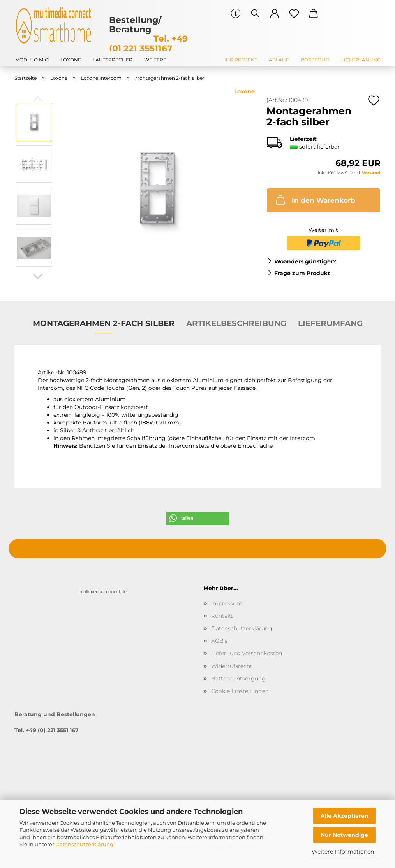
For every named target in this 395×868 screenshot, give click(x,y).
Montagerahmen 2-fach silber (104, 323)
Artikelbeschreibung (236, 323)
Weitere (155, 60)
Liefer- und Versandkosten (247, 653)
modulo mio (32, 60)
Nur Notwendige (344, 835)
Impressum (227, 603)
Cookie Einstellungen (240, 691)
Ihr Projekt (241, 60)
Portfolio (315, 60)
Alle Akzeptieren (345, 816)
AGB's (219, 641)
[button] (275, 14)
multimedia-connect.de (103, 592)
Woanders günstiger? (305, 261)
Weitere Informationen (343, 852)
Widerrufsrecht (232, 666)
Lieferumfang (330, 323)
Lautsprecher (113, 60)
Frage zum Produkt (302, 273)
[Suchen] (255, 14)
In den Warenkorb (315, 200)
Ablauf (279, 60)
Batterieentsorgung (238, 679)
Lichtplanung (361, 60)
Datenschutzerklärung (84, 844)
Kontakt (222, 616)
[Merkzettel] (294, 14)
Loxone (71, 60)
